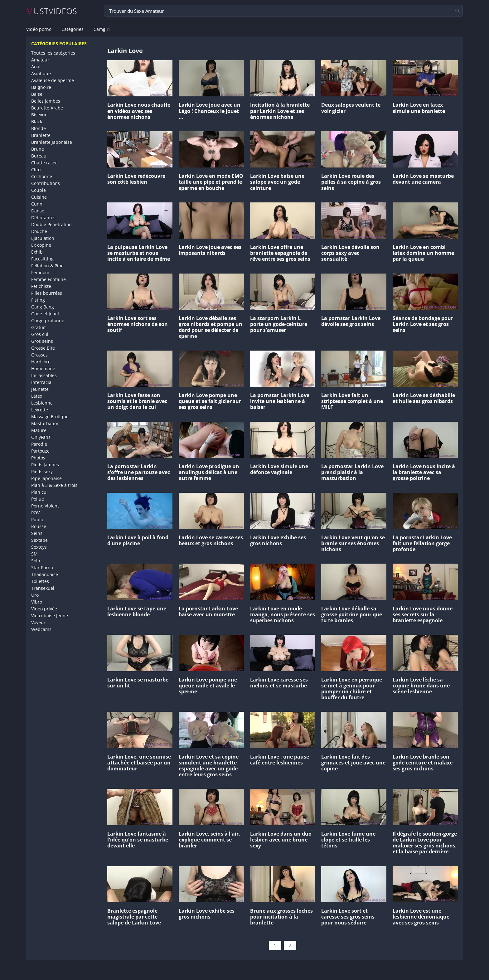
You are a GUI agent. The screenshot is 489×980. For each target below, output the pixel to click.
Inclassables (44, 375)
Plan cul (39, 492)
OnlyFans (41, 437)
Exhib (37, 252)
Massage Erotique (50, 417)
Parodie (39, 444)
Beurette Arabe (47, 108)
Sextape (39, 540)
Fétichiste (41, 286)
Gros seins (42, 341)
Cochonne (42, 176)
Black (37, 121)
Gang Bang (43, 307)
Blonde (39, 128)
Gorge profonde (48, 320)
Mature (39, 430)
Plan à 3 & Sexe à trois (54, 485)
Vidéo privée (44, 609)
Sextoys (39, 547)
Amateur (40, 60)
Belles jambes (46, 101)
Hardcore (41, 362)
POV (35, 513)
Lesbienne (42, 403)
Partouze (40, 451)
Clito (36, 170)
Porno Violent (45, 506)
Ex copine (41, 245)
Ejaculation (43, 238)
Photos (38, 458)
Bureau (39, 156)
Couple (39, 190)
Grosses (39, 355)
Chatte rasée (44, 163)
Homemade (43, 369)
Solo (36, 561)
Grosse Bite (43, 348)
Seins (37, 533)
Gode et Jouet (45, 314)
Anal (36, 67)
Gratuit (39, 327)
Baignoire (41, 87)
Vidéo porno (39, 29)
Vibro (37, 602)
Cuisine (39, 197)
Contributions (46, 183)
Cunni (37, 204)
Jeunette (40, 389)
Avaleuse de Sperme (53, 80)
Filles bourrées (47, 293)
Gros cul (40, 334)
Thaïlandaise (45, 574)
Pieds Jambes (45, 465)
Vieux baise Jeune (50, 616)
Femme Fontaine (48, 279)
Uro (35, 595)
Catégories (73, 29)
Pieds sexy (42, 471)
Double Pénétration (51, 224)
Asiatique (41, 73)
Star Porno (42, 568)
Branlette (41, 135)
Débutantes (43, 218)
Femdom (40, 272)
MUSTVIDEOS (52, 11)
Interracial (42, 382)
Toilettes (40, 581)
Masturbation (45, 423)
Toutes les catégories (53, 53)
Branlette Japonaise (52, 142)
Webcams (41, 629)
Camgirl (102, 29)
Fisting (38, 300)
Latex (37, 396)
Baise (37, 94)
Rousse (39, 526)
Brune (38, 149)
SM (34, 554)
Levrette (40, 410)
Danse (38, 211)
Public (38, 519)
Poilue (38, 499)
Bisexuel (40, 115)
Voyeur (38, 622)
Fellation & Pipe (47, 266)
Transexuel (43, 588)
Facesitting (42, 259)
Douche (39, 231)
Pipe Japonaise (46, 478)
